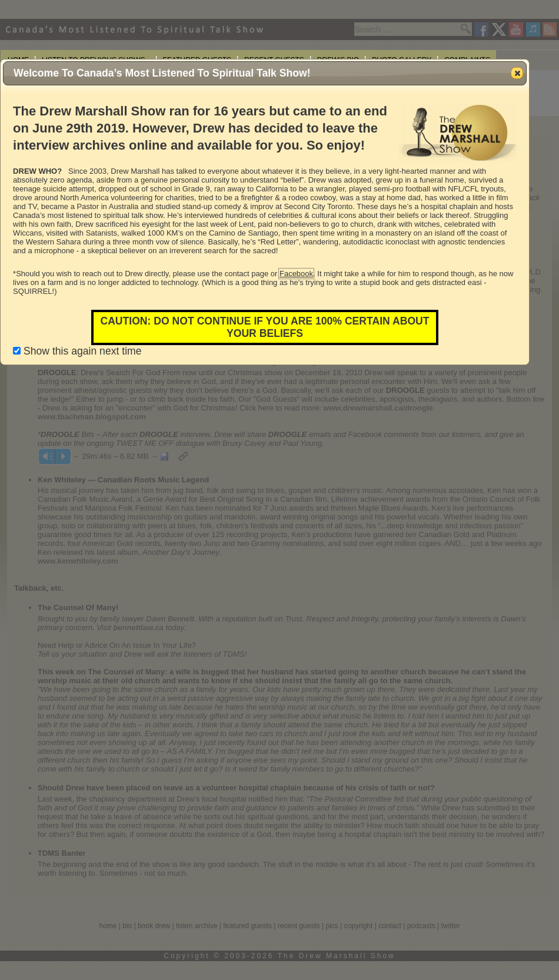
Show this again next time (77, 351)
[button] (517, 73)
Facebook (296, 274)
